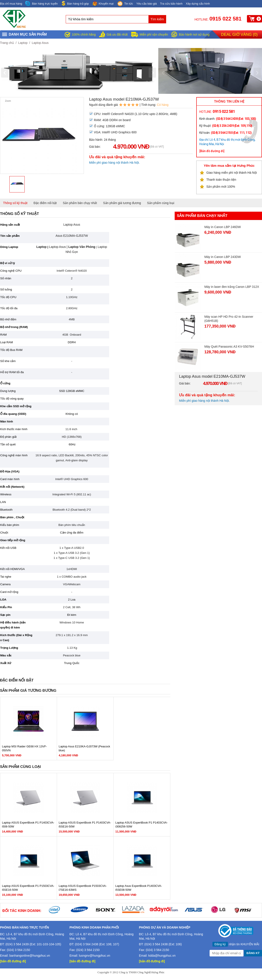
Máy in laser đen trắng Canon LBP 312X (232, 287)
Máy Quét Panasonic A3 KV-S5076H (229, 347)
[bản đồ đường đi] (13, 961)
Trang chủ (7, 43)
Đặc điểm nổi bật (45, 203)
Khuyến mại (103, 3)
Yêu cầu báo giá (147, 4)
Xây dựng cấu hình (198, 4)
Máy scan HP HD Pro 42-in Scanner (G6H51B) (229, 319)
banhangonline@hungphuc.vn (30, 956)
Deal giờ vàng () (239, 34)
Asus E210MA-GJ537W (72, 236)
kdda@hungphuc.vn (162, 956)
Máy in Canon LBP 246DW (223, 227)
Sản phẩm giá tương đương (122, 203)
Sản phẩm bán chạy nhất (80, 203)
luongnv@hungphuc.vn (94, 956)
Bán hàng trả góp (75, 3)
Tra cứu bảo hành (171, 4)
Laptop (23, 43)
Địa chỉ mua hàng (11, 4)
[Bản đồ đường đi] (212, 151)
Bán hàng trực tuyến (41, 4)
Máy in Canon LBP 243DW (223, 257)
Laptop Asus (40, 43)
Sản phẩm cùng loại (161, 203)
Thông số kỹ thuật (15, 203)
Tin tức (125, 4)
